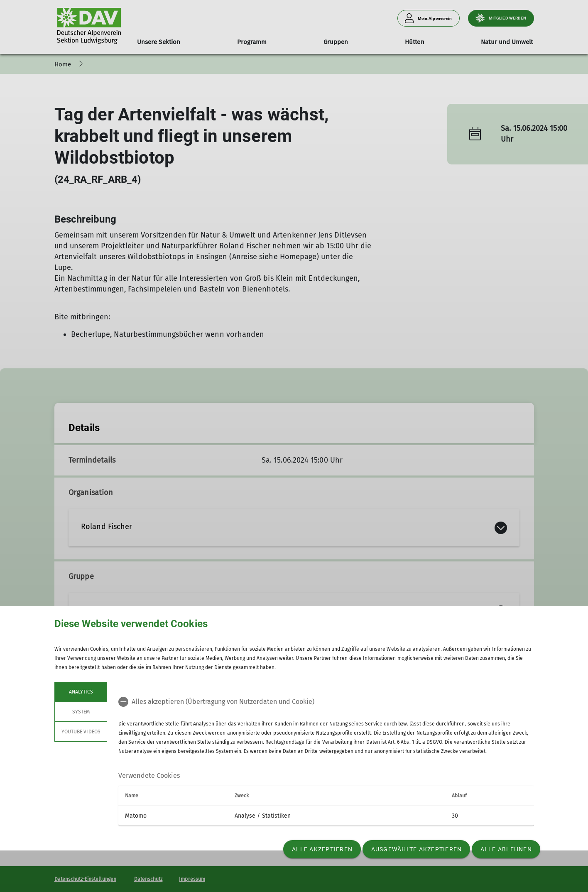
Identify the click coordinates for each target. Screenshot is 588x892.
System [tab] (81, 712)
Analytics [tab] (81, 692)
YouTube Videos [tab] (81, 732)
